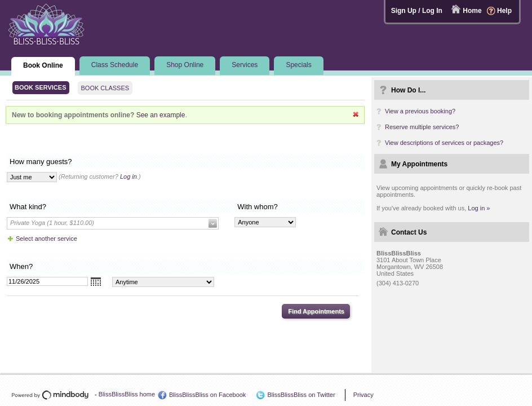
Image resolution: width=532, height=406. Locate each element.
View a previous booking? (420, 111)
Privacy (363, 395)
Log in (128, 176)
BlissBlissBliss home (127, 394)
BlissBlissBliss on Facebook (207, 395)
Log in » (479, 208)
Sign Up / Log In (417, 11)
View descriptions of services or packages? (444, 143)
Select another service (46, 239)
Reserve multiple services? (422, 127)
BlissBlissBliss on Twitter (301, 395)
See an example (161, 115)
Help (504, 11)
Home (472, 11)
